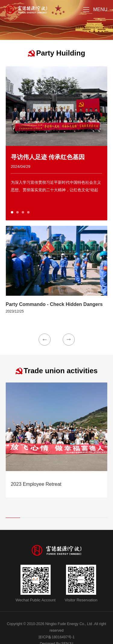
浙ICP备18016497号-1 (56, 637)
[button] (12, 212)
